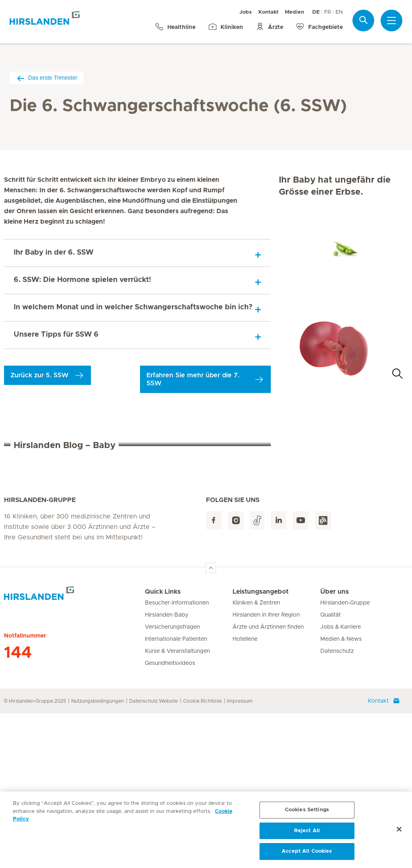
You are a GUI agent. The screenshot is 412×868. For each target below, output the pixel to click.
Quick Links (163, 746)
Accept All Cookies (307, 854)
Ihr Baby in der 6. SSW (54, 253)
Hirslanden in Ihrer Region (266, 769)
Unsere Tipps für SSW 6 (56, 335)
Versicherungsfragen (172, 782)
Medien (295, 12)
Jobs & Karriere (341, 782)
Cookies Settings (307, 812)
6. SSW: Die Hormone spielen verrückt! (82, 280)
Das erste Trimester (47, 78)
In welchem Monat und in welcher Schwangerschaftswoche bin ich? (133, 307)
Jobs (246, 12)
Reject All (307, 833)
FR (328, 12)
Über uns (335, 746)
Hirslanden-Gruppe (345, 757)
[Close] (399, 832)
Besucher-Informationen (177, 757)
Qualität (331, 769)
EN (339, 12)
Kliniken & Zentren (256, 757)
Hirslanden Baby (167, 769)
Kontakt (268, 12)
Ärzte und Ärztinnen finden (268, 782)
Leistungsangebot (261, 746)
